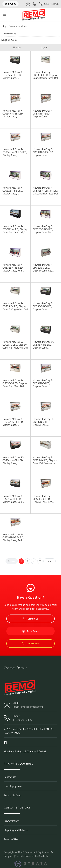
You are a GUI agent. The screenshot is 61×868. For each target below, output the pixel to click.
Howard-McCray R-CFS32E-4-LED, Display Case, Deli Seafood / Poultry (15, 229)
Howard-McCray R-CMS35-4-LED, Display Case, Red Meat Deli (15, 383)
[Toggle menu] (5, 15)
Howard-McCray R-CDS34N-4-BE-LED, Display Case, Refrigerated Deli (13, 114)
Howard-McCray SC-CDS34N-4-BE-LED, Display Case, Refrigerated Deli (13, 460)
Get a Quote (30, 631)
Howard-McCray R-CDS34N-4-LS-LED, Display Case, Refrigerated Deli (43, 152)
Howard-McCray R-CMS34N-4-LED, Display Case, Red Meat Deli (43, 499)
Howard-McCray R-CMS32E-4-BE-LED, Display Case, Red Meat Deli (13, 268)
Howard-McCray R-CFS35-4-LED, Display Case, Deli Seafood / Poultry (45, 460)
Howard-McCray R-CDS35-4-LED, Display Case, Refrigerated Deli (46, 75)
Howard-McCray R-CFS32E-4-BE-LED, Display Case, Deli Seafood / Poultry (43, 229)
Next (50, 561)
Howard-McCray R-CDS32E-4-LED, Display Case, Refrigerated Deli (46, 191)
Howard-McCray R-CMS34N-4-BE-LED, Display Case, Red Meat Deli (13, 537)
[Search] (30, 26)
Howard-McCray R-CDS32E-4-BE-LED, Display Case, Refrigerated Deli (13, 191)
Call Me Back (49, 4)
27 (40, 561)
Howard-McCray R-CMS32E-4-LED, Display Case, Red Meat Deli (43, 268)
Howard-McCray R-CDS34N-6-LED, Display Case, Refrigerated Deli (43, 383)
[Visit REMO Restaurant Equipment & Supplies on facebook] (5, 742)
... (34, 561)
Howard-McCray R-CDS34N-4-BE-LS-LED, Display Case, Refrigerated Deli (15, 152)
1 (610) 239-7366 (22, 720)
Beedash (43, 856)
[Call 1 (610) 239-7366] (34, 4)
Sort (45, 48)
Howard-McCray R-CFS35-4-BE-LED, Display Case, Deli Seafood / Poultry (13, 499)
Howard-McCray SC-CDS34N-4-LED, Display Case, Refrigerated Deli (44, 422)
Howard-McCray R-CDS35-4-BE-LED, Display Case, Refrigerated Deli (13, 75)
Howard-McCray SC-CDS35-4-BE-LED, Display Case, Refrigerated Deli (44, 345)
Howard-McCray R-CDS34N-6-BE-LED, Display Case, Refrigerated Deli (13, 422)
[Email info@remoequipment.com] (28, 4)
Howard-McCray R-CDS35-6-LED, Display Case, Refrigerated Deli (15, 306)
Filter (17, 48)
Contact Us (10, 4)
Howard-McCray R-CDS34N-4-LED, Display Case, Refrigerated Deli (43, 114)
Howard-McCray (10, 34)
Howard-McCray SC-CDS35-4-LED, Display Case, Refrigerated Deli (15, 345)
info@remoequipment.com (28, 707)
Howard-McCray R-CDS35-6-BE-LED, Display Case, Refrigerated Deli (43, 306)
